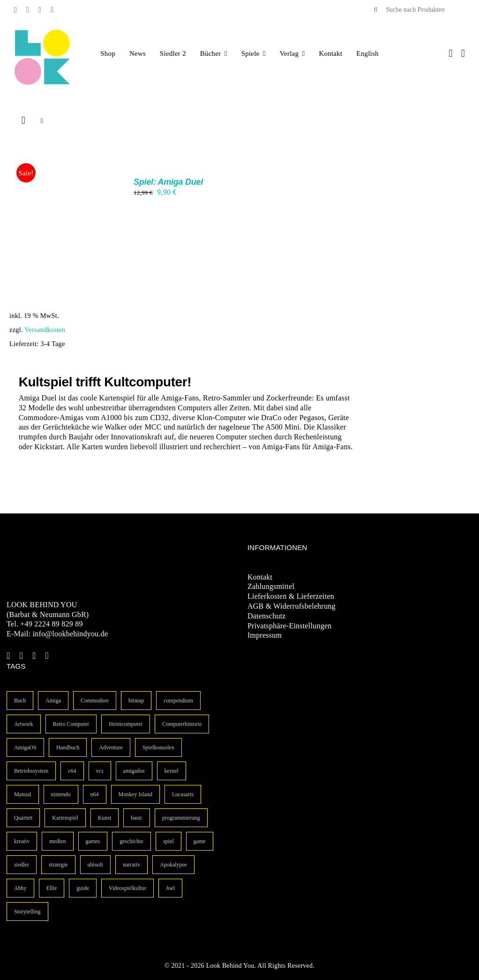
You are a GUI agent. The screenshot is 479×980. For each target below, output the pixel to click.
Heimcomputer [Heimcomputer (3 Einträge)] (126, 724)
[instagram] (40, 10)
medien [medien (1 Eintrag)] (57, 841)
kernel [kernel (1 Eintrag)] (172, 771)
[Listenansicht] (42, 121)
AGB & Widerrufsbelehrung (292, 606)
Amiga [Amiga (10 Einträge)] (53, 701)
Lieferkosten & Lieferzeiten (291, 596)
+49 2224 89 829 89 (51, 624)
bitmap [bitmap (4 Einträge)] (136, 701)
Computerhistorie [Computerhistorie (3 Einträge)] (182, 724)
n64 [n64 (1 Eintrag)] (95, 794)
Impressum (265, 635)
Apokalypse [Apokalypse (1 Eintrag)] (173, 865)
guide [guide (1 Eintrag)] (83, 888)
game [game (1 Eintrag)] (200, 841)
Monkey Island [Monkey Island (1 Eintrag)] (135, 794)
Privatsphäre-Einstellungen (290, 626)
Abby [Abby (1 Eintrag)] (20, 888)
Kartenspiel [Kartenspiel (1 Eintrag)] (65, 818)
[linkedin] (52, 10)
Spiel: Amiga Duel (168, 182)
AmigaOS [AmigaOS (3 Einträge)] (25, 747)
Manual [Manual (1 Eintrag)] (23, 794)
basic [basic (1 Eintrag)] (137, 818)
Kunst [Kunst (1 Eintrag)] (105, 818)
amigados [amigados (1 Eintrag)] (134, 771)
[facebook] (15, 10)
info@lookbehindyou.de (71, 634)
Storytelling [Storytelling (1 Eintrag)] (27, 912)
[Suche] (375, 10)
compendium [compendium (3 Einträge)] (178, 701)
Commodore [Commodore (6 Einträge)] (95, 701)
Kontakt (260, 577)
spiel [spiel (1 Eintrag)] (168, 841)
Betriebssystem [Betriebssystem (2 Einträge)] (31, 771)
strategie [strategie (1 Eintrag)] (58, 865)
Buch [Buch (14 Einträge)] (20, 701)
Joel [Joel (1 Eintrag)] (170, 888)
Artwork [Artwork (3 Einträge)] (24, 724)
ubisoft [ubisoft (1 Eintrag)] (95, 865)
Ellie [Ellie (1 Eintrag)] (52, 888)
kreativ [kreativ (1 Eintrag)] (22, 841)
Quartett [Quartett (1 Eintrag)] (23, 818)
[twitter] (28, 10)
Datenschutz (267, 616)
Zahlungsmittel (271, 586)
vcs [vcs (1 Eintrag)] (100, 771)
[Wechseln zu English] (367, 54)
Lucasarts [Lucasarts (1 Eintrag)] (183, 794)
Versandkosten (45, 330)
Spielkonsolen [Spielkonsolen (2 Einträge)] (158, 747)
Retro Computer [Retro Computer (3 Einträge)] (71, 724)
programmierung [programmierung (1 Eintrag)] (181, 818)
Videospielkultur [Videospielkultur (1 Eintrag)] (127, 888)
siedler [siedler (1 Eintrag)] (22, 865)
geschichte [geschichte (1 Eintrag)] (131, 841)
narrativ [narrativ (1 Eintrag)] (131, 865)
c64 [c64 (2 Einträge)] (72, 771)
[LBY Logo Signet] (42, 33)
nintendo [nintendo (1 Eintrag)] (61, 794)
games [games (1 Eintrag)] (93, 841)
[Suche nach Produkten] (415, 10)
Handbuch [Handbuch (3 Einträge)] (68, 747)
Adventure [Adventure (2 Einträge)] (111, 747)
